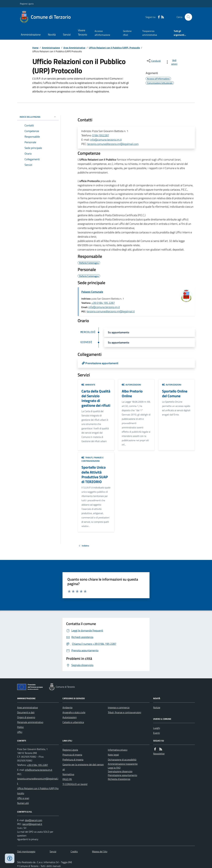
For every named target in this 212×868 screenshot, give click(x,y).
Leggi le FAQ (114, 768)
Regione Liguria (27, 4)
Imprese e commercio (119, 707)
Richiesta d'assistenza (119, 779)
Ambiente (88, 385)
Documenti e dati (26, 712)
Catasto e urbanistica (73, 722)
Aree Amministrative (74, 48)
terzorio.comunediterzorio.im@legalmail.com (113, 144)
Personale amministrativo (30, 722)
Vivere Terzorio (83, 32)
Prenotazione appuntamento (122, 775)
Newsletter (159, 754)
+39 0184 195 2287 (103, 303)
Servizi (67, 35)
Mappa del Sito (100, 851)
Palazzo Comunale (92, 292)
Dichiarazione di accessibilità (122, 760)
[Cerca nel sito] (187, 17)
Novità (52, 35)
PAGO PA (67, 779)
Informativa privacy (118, 750)
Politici (20, 727)
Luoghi (157, 728)
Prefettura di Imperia (73, 760)
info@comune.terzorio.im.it (106, 140)
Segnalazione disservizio (120, 771)
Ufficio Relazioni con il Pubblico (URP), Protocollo (114, 48)
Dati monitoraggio (26, 851)
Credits (74, 851)
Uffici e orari (23, 798)
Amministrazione (31, 35)
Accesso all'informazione (102, 33)
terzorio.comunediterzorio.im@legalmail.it (111, 311)
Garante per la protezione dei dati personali (83, 767)
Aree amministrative (27, 707)
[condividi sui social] (153, 61)
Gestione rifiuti (127, 33)
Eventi (156, 733)
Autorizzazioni (131, 385)
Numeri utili (23, 803)
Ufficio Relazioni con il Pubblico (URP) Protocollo (38, 791)
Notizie (157, 707)
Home (35, 48)
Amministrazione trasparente (123, 764)
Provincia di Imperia (72, 755)
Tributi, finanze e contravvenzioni (93, 459)
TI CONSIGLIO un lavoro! (75, 784)
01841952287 (101, 135)
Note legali (113, 755)
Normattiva (68, 774)
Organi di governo (26, 717)
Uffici (20, 732)
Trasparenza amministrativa (150, 33)
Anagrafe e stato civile (74, 712)
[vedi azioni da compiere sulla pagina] (172, 62)
